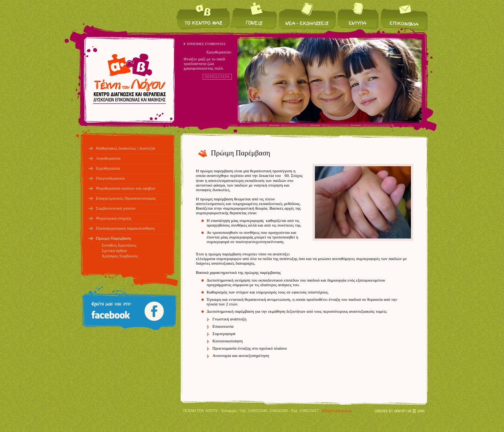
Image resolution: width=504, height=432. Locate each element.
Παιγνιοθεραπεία (111, 178)
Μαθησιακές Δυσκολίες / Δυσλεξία (126, 148)
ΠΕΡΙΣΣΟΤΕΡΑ (217, 77)
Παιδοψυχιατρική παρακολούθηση (126, 228)
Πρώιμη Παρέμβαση (114, 238)
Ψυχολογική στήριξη (114, 218)
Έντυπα (358, 16)
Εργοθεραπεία (108, 168)
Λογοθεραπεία (108, 158)
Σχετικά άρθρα (114, 250)
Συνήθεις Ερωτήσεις (119, 245)
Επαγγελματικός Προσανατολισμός (126, 198)
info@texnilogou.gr (337, 411)
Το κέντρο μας (203, 16)
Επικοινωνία (403, 16)
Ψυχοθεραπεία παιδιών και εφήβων (126, 188)
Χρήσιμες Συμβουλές (120, 256)
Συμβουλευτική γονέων (116, 208)
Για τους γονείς (254, 16)
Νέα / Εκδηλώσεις (307, 16)
